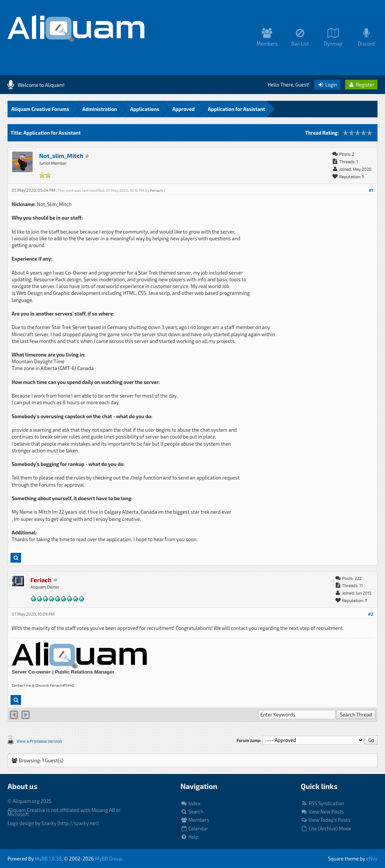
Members (195, 820)
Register (361, 85)
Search (192, 812)
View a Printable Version (39, 741)
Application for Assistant (236, 109)
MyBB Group (109, 859)
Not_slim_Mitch (61, 156)
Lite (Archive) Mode (326, 829)
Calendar (194, 829)
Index (190, 803)
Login (327, 85)
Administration (100, 109)
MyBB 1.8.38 (48, 859)
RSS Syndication (322, 803)
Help (189, 837)
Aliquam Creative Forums (40, 109)
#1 (371, 190)
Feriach (156, 190)
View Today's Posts (326, 820)
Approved (183, 109)
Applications (145, 109)
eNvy (372, 859)
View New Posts (322, 812)
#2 (371, 614)
